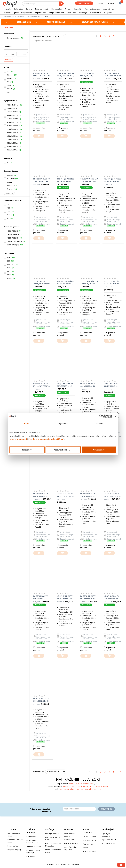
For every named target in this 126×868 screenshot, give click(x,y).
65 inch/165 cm (13, 136)
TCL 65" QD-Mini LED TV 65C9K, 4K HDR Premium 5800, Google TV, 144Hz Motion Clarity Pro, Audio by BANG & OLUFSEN (112, 180)
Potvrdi (8, 60)
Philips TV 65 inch (77, 789)
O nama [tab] (100, 423)
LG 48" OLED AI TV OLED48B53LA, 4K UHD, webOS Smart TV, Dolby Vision (112, 597)
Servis (86, 848)
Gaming (29, 9)
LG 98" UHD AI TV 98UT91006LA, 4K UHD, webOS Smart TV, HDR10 (112, 385)
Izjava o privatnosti (109, 840)
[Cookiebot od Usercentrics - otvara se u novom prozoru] (101, 416)
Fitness (68, 9)
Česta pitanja (31, 837)
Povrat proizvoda (90, 840)
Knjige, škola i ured (56, 13)
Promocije (83, 13)
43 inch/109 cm (13, 119)
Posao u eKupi (13, 846)
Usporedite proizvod (39, 129)
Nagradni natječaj (14, 850)
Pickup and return (90, 851)
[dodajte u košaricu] (39, 136)
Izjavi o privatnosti (18, 439)
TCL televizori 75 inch (94, 789)
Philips (10, 78)
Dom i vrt (7, 13)
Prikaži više (9, 193)
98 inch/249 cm (13, 150)
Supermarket (40, 13)
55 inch (86, 786)
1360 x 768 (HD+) (13, 234)
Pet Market (71, 13)
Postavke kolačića (63, 450)
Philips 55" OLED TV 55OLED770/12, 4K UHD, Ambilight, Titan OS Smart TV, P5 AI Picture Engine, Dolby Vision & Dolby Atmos (42, 180)
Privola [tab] (26, 423)
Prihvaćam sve (99, 450)
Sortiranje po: (39, 36)
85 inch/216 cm (13, 143)
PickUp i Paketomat (71, 843)
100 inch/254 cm (13, 105)
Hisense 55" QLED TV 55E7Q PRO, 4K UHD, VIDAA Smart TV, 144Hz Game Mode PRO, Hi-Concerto (65, 74)
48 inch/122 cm (13, 122)
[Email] (79, 809)
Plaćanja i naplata (52, 834)
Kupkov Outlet (96, 13)
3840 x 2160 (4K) (13, 245)
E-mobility (78, 9)
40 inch (105, 786)
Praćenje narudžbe (84, 3)
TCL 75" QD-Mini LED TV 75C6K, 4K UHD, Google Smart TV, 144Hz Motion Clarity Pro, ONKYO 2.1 (66, 180)
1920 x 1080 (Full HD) (15, 241)
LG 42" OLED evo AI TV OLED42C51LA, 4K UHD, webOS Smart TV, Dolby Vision (112, 495)
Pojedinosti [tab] (63, 423)
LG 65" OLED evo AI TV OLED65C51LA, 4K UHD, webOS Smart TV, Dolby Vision (66, 495)
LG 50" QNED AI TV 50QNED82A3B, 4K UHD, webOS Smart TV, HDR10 (42, 700)
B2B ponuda (109, 13)
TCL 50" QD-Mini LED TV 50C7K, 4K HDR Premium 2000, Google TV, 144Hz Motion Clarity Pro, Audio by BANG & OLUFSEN (89, 282)
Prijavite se (106, 809)
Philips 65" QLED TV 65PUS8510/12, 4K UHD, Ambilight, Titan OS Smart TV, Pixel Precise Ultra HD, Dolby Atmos (65, 385)
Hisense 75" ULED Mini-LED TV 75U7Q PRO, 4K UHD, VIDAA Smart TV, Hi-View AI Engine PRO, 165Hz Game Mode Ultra (42, 385)
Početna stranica (9, 17)
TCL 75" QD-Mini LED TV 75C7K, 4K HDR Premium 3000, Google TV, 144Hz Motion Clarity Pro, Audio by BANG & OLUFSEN (112, 282)
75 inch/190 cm (13, 139)
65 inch (79, 786)
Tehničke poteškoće (34, 847)
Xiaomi (10, 89)
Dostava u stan (70, 840)
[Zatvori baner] (116, 416)
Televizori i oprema (34, 17)
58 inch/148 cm (13, 133)
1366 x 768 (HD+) (13, 238)
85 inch (66, 786)
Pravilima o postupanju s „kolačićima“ (46, 439)
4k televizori (65, 789)
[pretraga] (61, 4)
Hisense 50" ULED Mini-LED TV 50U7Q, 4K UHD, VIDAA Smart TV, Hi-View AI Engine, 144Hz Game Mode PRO (42, 74)
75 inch (72, 786)
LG (8, 82)
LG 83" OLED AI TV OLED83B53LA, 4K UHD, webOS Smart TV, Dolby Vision (89, 385)
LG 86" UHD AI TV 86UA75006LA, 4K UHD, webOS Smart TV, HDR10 (42, 495)
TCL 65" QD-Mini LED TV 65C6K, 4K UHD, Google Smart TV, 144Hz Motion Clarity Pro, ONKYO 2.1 (89, 180)
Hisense (10, 75)
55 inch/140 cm (13, 129)
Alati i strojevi (109, 9)
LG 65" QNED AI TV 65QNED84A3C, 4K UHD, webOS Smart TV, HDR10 (65, 597)
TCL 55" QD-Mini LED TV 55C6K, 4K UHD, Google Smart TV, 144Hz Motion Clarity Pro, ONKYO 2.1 (66, 282)
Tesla (9, 85)
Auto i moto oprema (93, 9)
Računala (7, 9)
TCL (9, 71)
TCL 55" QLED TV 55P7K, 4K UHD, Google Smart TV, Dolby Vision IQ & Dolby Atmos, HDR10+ (88, 74)
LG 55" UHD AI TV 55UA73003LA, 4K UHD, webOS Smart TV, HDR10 (89, 495)
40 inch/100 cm (13, 112)
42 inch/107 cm (13, 115)
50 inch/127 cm (13, 126)
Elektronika (18, 9)
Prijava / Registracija (104, 3)
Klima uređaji (57, 9)
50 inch (92, 786)
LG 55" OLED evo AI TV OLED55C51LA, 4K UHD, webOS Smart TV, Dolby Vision (112, 74)
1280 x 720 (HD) (13, 231)
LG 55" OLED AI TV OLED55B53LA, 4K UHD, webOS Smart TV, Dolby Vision (89, 597)
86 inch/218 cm (13, 146)
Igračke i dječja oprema (23, 13)
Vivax (9, 92)
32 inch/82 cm (12, 108)
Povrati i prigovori (90, 837)
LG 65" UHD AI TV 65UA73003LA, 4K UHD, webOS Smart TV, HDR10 (42, 597)
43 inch (99, 786)
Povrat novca (88, 844)
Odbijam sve (27, 450)
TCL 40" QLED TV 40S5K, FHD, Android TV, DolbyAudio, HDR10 (42, 282)
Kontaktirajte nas (108, 843)
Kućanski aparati (42, 9)
